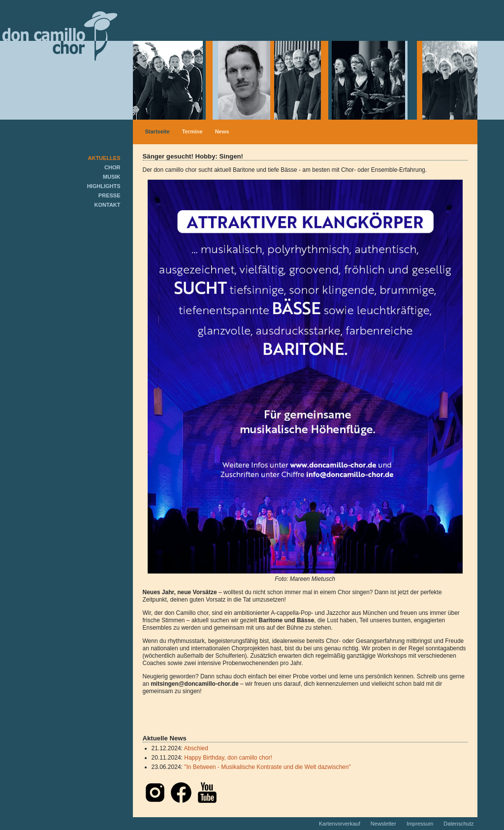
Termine (192, 131)
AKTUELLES (104, 158)
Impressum (421, 824)
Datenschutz (458, 824)
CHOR (112, 167)
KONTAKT (108, 205)
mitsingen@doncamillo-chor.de (194, 684)
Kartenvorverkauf (340, 824)
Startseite (157, 131)
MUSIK (111, 177)
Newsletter (384, 824)
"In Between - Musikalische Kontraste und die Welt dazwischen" (267, 767)
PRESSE (110, 195)
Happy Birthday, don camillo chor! (228, 758)
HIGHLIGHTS (104, 186)
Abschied (196, 748)
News (222, 131)
